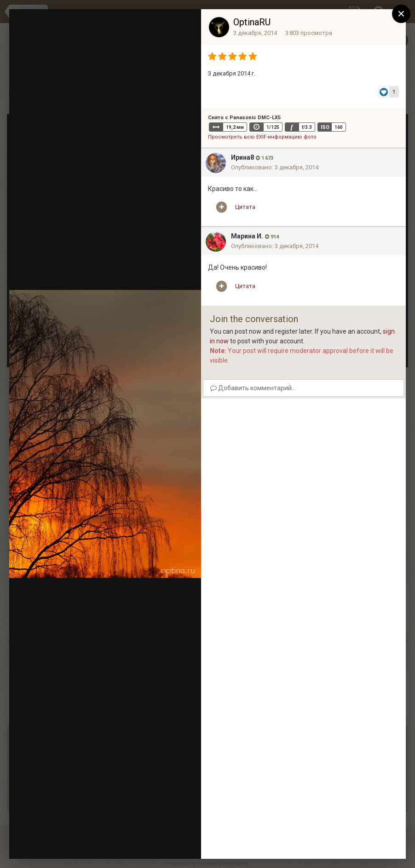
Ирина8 (242, 157)
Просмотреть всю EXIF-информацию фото (262, 137)
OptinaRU (252, 22)
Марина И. (247, 236)
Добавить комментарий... (253, 388)
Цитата (245, 207)
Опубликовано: (275, 167)
